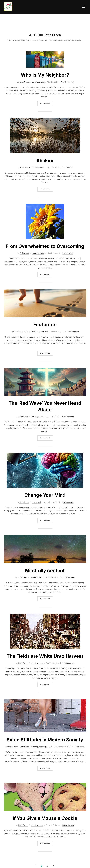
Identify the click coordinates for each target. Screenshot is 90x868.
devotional (30, 332)
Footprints (45, 325)
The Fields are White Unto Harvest (45, 656)
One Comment (67, 82)
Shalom (45, 160)
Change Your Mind (45, 495)
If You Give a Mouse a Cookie (45, 818)
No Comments (68, 416)
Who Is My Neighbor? (45, 75)
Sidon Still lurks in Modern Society (45, 740)
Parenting (34, 747)
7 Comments (67, 167)
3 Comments (74, 332)
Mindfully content (45, 570)
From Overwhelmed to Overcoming (45, 246)
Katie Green (24, 82)
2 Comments (68, 253)
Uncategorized (38, 82)
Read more (47, 103)
